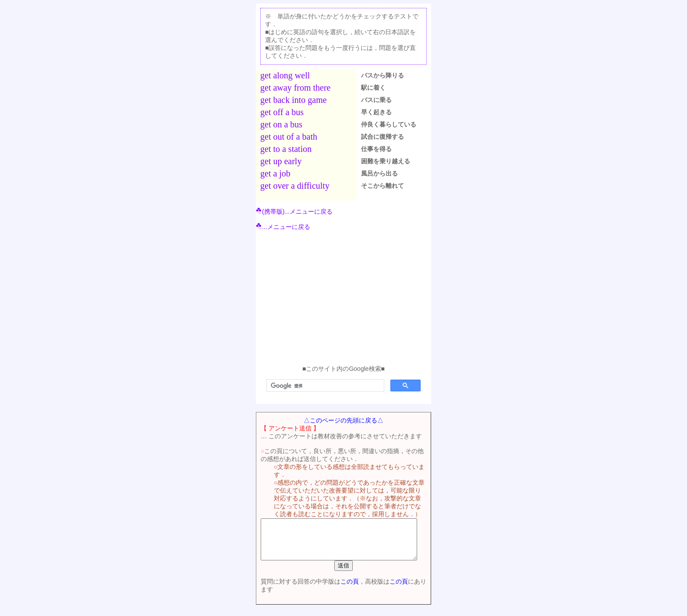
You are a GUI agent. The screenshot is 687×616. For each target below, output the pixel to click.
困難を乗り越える (386, 161)
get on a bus (281, 124)
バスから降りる (382, 75)
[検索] (324, 386)
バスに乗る (376, 100)
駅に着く (373, 88)
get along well (285, 75)
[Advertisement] (343, 299)
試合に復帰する (382, 137)
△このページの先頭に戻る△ (343, 420)
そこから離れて (382, 186)
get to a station (286, 149)
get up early (281, 161)
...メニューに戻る (283, 227)
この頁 (345, 589)
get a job (275, 173)
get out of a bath (289, 137)
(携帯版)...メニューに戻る (294, 211)
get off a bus (282, 112)
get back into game (294, 100)
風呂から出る (379, 173)
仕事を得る (376, 149)
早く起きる (376, 112)
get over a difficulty (295, 186)
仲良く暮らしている (389, 124)
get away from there (295, 88)
